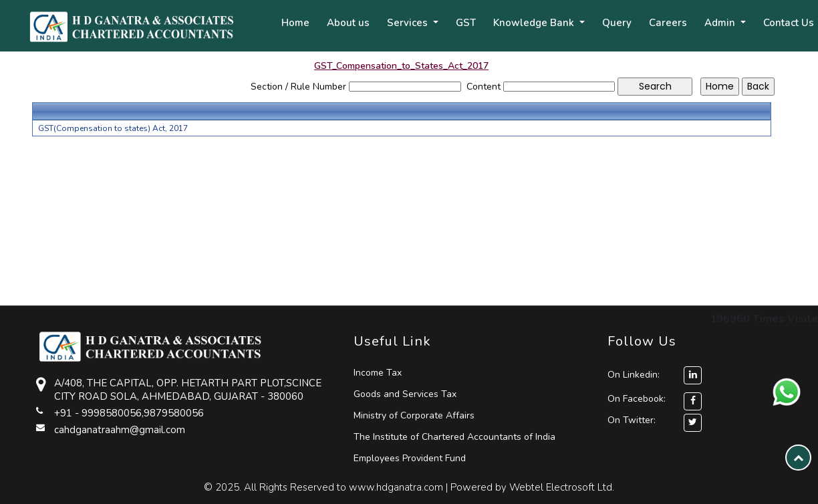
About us (348, 23)
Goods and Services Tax (405, 394)
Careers (668, 23)
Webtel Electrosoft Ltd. (562, 487)
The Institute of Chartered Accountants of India (454, 437)
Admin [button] (721, 23)
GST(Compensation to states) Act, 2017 (113, 128)
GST (466, 23)
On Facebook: (637, 399)
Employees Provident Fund (410, 458)
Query (617, 23)
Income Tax (378, 373)
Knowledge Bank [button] (535, 23)
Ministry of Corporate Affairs (414, 415)
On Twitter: (632, 420)
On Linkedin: (655, 375)
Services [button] (409, 23)
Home (295, 23)
